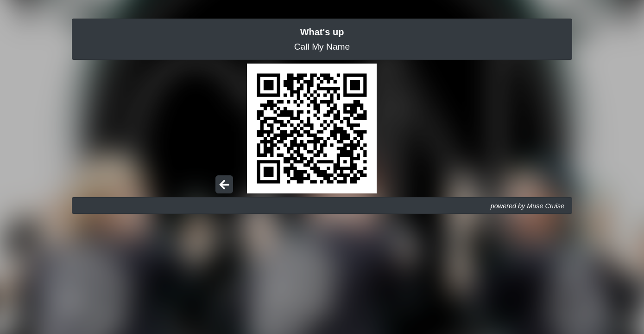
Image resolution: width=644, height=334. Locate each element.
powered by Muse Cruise (527, 206)
